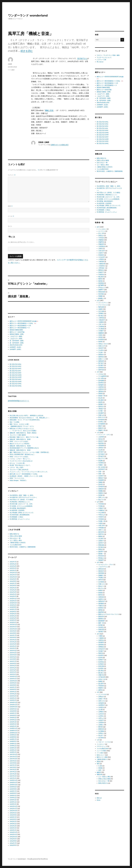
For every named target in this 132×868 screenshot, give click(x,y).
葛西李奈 (101, 357)
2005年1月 (13, 830)
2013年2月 (13, 620)
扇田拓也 (101, 391)
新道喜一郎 (102, 396)
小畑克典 (101, 262)
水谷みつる (102, 679)
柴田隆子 (101, 404)
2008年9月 (13, 735)
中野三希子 (102, 526)
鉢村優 (100, 625)
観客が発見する (14, 534)
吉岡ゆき (101, 697)
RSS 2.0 (99, 798)
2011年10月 (13, 655)
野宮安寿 (101, 556)
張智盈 (100, 768)
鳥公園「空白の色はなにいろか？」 (20, 465)
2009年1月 (13, 726)
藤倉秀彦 (101, 612)
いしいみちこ (102, 229)
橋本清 (100, 595)
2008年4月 (13, 746)
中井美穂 (101, 504)
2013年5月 (13, 614)
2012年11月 (13, 627)
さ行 (98, 372)
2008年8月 (13, 737)
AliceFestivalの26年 (16, 345)
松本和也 (101, 662)
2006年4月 (13, 798)
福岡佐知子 (102, 601)
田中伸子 (101, 452)
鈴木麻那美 (102, 424)
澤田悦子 (101, 409)
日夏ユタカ (102, 584)
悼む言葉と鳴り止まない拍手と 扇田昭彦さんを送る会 (26, 416)
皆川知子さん (82, 58)
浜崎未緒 (101, 597)
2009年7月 (13, 713)
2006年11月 (13, 783)
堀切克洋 (101, 571)
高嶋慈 (100, 482)
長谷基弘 (101, 627)
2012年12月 (13, 625)
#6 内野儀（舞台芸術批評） (18, 508)
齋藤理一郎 (102, 430)
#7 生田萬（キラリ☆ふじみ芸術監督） (22, 506)
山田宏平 (101, 720)
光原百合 (101, 640)
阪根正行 (101, 428)
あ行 (98, 227)
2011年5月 (13, 666)
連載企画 (99, 774)
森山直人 (101, 673)
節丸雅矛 (101, 413)
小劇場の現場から (102, 759)
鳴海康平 (101, 560)
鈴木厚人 (101, 422)
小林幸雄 (101, 318)
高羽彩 (100, 495)
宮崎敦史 (101, 647)
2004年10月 (13, 837)
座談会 (99, 761)
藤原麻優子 (102, 621)
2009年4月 (13, 720)
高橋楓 (100, 491)
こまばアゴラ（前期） (16, 339)
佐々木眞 (101, 378)
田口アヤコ (102, 458)
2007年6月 (13, 767)
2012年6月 (13, 637)
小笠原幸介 (102, 266)
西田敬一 (101, 554)
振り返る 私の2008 (16, 377)
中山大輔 (101, 513)
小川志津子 (102, 257)
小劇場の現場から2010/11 (18, 543)
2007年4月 (13, 772)
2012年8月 (13, 633)
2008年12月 (13, 728)
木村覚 (100, 337)
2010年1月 (13, 700)
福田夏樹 (101, 603)
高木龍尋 (101, 487)
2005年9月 (13, 813)
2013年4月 (13, 616)
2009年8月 (13, 711)
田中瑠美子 (102, 454)
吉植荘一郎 (102, 699)
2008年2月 (13, 750)
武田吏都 (101, 445)
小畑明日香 (102, 264)
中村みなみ (102, 515)
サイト (10, 226)
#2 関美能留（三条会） (17, 517)
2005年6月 (13, 819)
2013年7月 (13, 609)
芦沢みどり (102, 287)
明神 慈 (101, 653)
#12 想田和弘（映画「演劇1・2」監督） (22, 495)
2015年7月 (13, 562)
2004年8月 (13, 841)
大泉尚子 (101, 253)
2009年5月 (13, 718)
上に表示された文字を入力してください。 (22, 242)
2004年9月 (13, 839)
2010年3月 (13, 696)
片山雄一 (101, 352)
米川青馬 (101, 738)
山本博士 (101, 716)
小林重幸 (101, 322)
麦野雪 (100, 690)
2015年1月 (13, 570)
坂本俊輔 (101, 381)
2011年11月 (13, 653)
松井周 (100, 658)
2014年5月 (13, 588)
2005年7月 (13, 817)
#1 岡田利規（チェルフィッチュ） (20, 519)
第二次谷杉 (102, 467)
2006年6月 (13, 793)
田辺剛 (100, 461)
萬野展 (100, 610)
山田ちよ (101, 718)
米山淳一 (101, 736)
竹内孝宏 (101, 463)
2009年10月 (13, 707)
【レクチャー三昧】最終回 (18, 435)
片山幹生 (101, 350)
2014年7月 (13, 583)
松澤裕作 (101, 664)
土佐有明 (101, 437)
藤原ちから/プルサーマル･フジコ (108, 614)
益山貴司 (101, 684)
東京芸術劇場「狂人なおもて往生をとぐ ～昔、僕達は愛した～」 (30, 418)
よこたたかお (102, 694)
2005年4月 (13, 824)
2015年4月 (13, 564)
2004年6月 (13, 845)
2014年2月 (13, 594)
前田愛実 (101, 642)
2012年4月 (13, 642)
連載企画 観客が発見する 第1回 (20, 450)
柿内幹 (100, 342)
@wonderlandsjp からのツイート (18, 401)
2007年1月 (13, 778)
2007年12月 (13, 754)
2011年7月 (13, 661)
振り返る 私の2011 (15, 371)
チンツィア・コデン (104, 435)
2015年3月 (13, 566)
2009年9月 (13, 709)
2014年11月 (13, 575)
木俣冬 (100, 335)
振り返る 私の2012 (15, 369)
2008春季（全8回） (16, 349)
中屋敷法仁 (102, 510)
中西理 (100, 523)
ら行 (98, 740)
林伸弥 (100, 591)
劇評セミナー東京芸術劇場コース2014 (23, 323)
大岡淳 (100, 249)
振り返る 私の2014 (15, 364)
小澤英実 (101, 259)
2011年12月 (13, 650)
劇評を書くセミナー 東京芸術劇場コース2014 (23, 474)
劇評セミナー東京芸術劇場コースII (20, 326)
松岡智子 (101, 660)
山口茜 (100, 710)
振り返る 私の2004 (16, 386)
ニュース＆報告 (101, 751)
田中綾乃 (101, 456)
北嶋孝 (10, 64)
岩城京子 (101, 272)
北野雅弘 (101, 313)
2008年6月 (13, 741)
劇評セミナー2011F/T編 (17, 332)
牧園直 (100, 681)
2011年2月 (13, 672)
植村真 (100, 281)
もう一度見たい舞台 (16, 540)
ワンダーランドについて (104, 57)
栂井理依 (101, 443)
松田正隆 (101, 666)
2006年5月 (13, 795)
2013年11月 (13, 601)
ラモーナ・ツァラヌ (104, 742)
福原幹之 (101, 599)
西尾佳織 (101, 545)
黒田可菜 (101, 370)
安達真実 (101, 255)
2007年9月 (13, 761)
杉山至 (100, 398)
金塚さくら (102, 359)
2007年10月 (13, 759)
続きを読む (27, 51)
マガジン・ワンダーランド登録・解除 (108, 55)
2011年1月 (13, 674)
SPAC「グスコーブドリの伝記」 (19, 441)
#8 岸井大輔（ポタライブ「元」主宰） (22, 504)
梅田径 (100, 279)
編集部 (99, 772)
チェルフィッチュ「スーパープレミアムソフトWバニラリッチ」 (29, 472)
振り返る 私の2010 (15, 373)
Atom (99, 800)
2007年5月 (13, 770)
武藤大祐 (101, 675)
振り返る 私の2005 (16, 384)
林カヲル (101, 588)
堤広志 (100, 439)
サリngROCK (102, 376)
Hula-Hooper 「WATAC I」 (19, 480)
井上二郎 (101, 233)
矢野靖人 (101, 733)
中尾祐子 (101, 508)
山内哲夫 (101, 707)
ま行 (98, 634)
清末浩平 (101, 348)
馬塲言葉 (101, 629)
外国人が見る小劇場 (16, 536)
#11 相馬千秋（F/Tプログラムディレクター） (24, 497)
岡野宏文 (101, 270)
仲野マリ (101, 530)
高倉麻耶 (101, 480)
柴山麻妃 (101, 400)
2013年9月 (13, 605)
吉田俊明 (101, 703)
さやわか (101, 374)
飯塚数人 (101, 298)
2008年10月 (13, 733)
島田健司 (101, 385)
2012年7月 (13, 635)
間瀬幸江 (101, 688)
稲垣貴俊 (101, 283)
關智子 (100, 426)
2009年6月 (13, 715)
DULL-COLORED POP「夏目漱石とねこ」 (23, 454)
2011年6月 (13, 663)
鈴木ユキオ (102, 417)
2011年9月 (13, 657)
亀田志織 (101, 307)
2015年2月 (13, 568)
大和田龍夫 (102, 246)
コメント (12, 175)
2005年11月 (13, 808)
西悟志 (100, 549)
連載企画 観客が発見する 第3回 (20, 439)
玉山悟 (100, 450)
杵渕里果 (101, 339)
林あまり (101, 586)
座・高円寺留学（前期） (17, 343)
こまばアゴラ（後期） (16, 336)
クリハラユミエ (103, 305)
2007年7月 (13, 765)
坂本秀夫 (101, 383)
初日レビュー (101, 755)
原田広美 (101, 569)
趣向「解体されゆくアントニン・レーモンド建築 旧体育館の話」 (30, 452)
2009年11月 (13, 705)
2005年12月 (13, 806)
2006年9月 (13, 787)
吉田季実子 (102, 705)
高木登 (100, 484)
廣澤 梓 (101, 580)
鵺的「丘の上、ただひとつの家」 (20, 424)
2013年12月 (13, 599)
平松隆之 (101, 578)
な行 (98, 502)
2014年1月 (13, 596)
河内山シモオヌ (103, 344)
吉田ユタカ (102, 701)
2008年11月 (13, 731)
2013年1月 (13, 622)
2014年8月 (13, 581)
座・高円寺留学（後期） (17, 341)
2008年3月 (13, 748)
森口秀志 (101, 671)
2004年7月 (13, 843)
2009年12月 (13, 702)
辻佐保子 (101, 476)
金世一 (100, 770)
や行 (98, 692)
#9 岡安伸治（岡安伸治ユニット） (20, 502)
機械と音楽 (49, 110)
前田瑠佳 (101, 645)
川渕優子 (101, 331)
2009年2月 (13, 724)
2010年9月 (13, 683)
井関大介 (101, 236)
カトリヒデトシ (103, 303)
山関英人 (101, 725)
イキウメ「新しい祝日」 (17, 467)
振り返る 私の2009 (16, 375)
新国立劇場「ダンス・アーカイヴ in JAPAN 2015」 (25, 420)
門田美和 (101, 686)
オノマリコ (102, 231)
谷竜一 (100, 471)
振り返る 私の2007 (16, 379)
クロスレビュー (101, 746)
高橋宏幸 (101, 489)
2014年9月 (13, 579)
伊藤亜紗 (101, 240)
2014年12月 (13, 573)
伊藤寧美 (101, 242)
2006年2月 (13, 802)
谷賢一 (100, 474)
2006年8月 (13, 789)
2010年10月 (13, 681)
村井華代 (101, 655)
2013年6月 (13, 612)
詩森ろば (101, 415)
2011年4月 (13, 668)
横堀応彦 (101, 729)
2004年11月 (13, 834)
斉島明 (100, 394)
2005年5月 (13, 821)
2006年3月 (13, 800)
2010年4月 (13, 694)
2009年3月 (13, 722)
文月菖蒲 (101, 582)
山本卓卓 (101, 714)
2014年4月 (13, 590)
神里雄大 (101, 355)
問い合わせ (100, 62)
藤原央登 (101, 616)
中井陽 (100, 506)
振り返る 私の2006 (16, 381)
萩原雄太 (101, 608)
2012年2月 (13, 646)
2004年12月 (13, 832)
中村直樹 (101, 519)
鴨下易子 (101, 363)
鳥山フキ (101, 500)
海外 (98, 764)
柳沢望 (100, 727)
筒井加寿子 (102, 469)
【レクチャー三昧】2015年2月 (19, 470)
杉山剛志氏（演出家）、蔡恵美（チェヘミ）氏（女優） (26, 476)
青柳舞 (100, 296)
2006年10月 (13, 785)
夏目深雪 (101, 532)
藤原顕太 (101, 619)
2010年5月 (13, 692)
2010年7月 (13, 687)
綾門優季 (101, 285)
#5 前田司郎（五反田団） (17, 510)
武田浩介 (101, 448)
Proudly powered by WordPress (38, 859)
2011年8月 (13, 659)
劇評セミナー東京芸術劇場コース (20, 328)
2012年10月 (13, 629)
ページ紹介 (11, 70)
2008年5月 (13, 744)
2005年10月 (13, 811)
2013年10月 (13, 603)
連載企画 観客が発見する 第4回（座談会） (24, 433)
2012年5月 (13, 640)
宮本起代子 (102, 649)
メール (11, 216)
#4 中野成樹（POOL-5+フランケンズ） (22, 513)
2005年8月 (13, 815)
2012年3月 (13, 644)
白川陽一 (101, 411)
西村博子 (101, 552)
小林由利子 (102, 320)
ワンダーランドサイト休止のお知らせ (21, 461)
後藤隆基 (101, 333)
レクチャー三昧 (101, 60)
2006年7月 (13, 791)
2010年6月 (13, 689)
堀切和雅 (101, 573)
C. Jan (100, 766)
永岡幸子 (101, 541)
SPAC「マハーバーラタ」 (17, 478)
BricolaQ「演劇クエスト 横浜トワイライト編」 (25, 437)
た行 (98, 433)
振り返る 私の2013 (15, 366)
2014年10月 (13, 577)
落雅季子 (101, 290)
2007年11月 (13, 757)
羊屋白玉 (101, 606)
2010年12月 (13, 676)
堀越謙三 (101, 575)
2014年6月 (13, 586)
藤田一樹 (101, 623)
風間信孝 (101, 361)
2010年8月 (13, 685)
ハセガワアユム (103, 567)
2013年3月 (13, 618)
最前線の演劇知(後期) (16, 330)
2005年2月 (13, 828)
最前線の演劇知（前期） (17, 334)
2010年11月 (13, 679)
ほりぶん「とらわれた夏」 (18, 463)
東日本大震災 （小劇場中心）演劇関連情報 (23, 547)
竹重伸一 (101, 465)
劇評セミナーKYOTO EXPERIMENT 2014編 (24, 321)
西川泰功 (101, 547)
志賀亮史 (101, 387)
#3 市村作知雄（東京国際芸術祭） (20, 515)
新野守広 (101, 534)
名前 (10, 206)
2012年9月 (13, 631)
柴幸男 (100, 402)
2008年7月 (13, 739)
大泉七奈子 (102, 251)
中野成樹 (101, 528)
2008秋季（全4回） (16, 347)
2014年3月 (13, 592)
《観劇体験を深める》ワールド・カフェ (22, 426)
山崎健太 (101, 712)
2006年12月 (13, 780)
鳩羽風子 (101, 632)
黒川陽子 (101, 365)
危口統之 (101, 316)
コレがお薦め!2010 (16, 545)
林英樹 (100, 593)
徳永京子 (101, 441)
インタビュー (101, 744)
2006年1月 (13, 804)
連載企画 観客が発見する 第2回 (20, 446)
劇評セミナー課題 (102, 757)
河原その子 (102, 346)
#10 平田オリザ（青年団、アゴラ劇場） (22, 500)
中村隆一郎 (102, 521)
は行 (98, 562)
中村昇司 (101, 517)
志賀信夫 (101, 389)
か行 (98, 300)
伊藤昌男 (101, 244)
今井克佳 (101, 238)
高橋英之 (101, 493)
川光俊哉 (101, 326)
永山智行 (101, 539)
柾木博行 (101, 668)
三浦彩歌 (101, 638)
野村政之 (101, 558)
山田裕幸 (101, 723)
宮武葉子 (101, 651)
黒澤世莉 (101, 368)
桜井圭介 (101, 407)
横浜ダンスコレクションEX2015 (19, 444)
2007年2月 (13, 776)
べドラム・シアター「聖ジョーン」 (20, 459)
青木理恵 (101, 294)
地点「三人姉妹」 (15, 422)
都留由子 (101, 478)
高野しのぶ (102, 497)
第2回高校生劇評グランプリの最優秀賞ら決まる (24, 448)
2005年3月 (13, 826)
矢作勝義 (101, 731)
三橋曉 (100, 636)
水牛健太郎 (102, 677)
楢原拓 (100, 536)
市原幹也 (101, 275)
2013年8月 (13, 607)
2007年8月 (13, 763)
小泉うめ (101, 324)
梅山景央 (101, 277)
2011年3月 (13, 670)
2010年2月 (13, 698)
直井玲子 (101, 543)
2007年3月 (13, 774)
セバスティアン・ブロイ (106, 565)
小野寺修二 (102, 268)
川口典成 (101, 329)
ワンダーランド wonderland (28, 15)
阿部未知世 (102, 292)
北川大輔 (101, 311)
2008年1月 (13, 752)
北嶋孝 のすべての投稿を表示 (60, 145)
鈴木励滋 (101, 420)
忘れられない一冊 (15, 538)
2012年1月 (13, 648)
